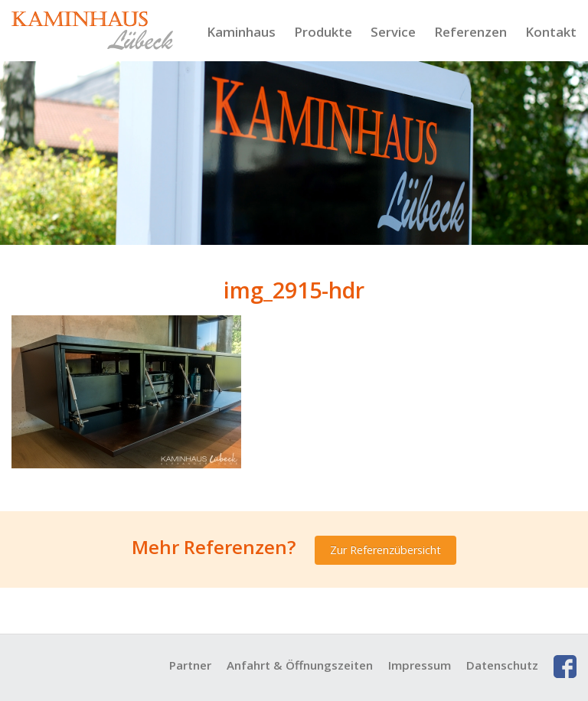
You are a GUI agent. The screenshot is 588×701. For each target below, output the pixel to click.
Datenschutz (502, 665)
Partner (190, 665)
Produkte (323, 32)
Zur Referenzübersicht (385, 550)
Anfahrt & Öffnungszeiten (300, 665)
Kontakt (551, 32)
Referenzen (470, 32)
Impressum (420, 665)
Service (393, 32)
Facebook (565, 667)
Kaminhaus (241, 32)
